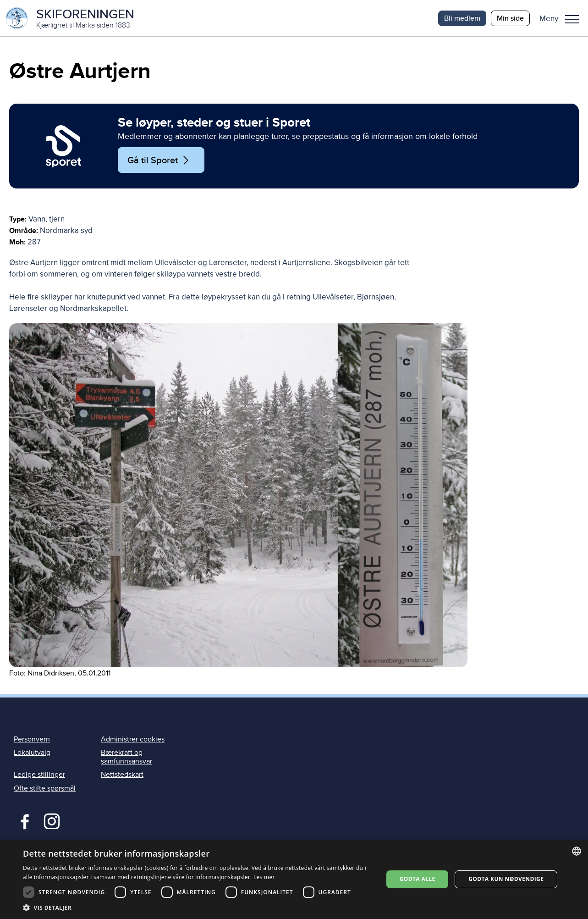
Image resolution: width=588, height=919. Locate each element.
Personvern (32, 740)
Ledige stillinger (39, 775)
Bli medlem (462, 18)
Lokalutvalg (32, 753)
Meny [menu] (572, 19)
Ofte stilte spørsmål (45, 788)
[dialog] (294, 879)
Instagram (52, 820)
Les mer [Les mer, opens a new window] (264, 877)
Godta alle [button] (418, 879)
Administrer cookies (133, 740)
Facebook (23, 820)
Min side (510, 18)
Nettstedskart (122, 775)
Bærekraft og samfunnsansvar (126, 757)
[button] (563, 18)
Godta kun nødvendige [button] (506, 879)
